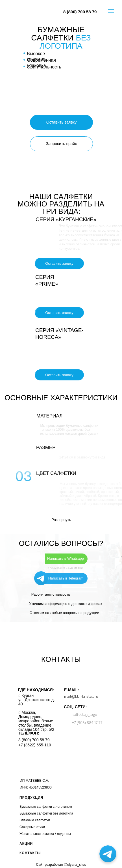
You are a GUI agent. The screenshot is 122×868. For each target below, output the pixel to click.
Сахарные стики (32, 827)
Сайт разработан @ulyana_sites (61, 865)
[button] (61, 122)
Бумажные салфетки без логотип (45, 813)
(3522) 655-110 (38, 745)
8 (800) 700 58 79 (80, 12)
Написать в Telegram (66, 578)
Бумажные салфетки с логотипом (46, 807)
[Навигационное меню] (111, 11)
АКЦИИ (26, 844)
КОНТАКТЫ (30, 853)
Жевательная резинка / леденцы (45, 834)
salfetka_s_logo (85, 715)
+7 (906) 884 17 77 (87, 723)
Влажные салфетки (35, 820)
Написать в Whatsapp (66, 558)
